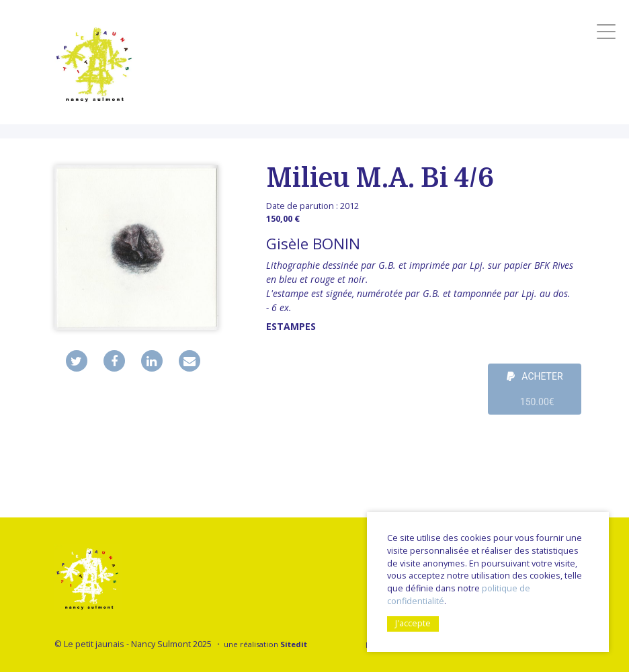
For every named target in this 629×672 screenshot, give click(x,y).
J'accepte (413, 623)
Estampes (291, 326)
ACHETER (535, 393)
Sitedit (294, 644)
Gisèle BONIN (313, 244)
